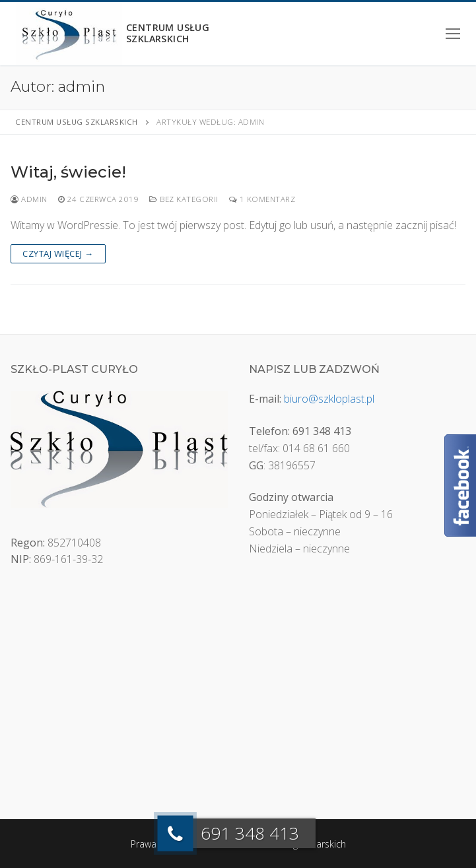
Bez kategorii (184, 199)
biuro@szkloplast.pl (329, 399)
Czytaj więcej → (58, 253)
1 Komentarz (262, 199)
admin (29, 199)
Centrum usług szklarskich (171, 34)
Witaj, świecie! (68, 172)
